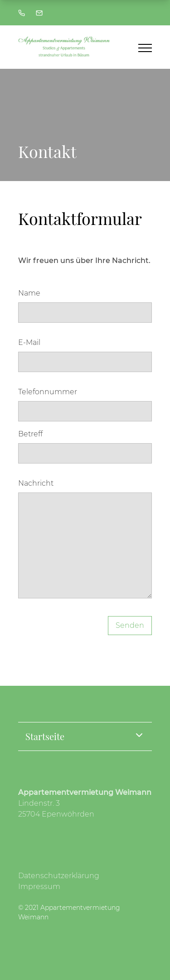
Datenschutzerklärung (59, 876)
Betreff (30, 434)
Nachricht (36, 483)
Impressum (39, 887)
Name (29, 293)
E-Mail (29, 342)
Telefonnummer (48, 392)
